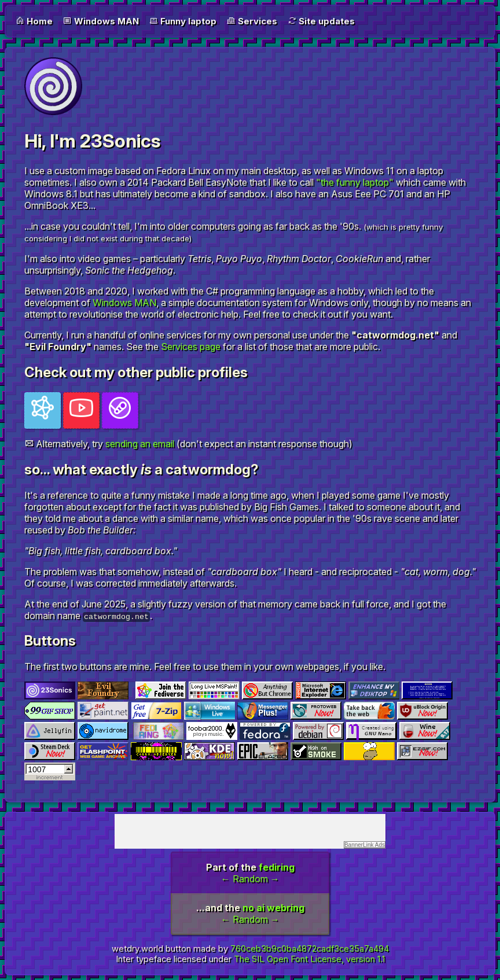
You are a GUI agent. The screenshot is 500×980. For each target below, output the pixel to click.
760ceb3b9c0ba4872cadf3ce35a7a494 (310, 949)
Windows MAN (101, 21)
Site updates (321, 21)
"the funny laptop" (355, 182)
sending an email (140, 444)
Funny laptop (183, 21)
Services (252, 21)
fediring (277, 867)
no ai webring (273, 908)
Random (250, 879)
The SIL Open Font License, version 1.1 (309, 959)
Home (34, 21)
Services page (191, 347)
